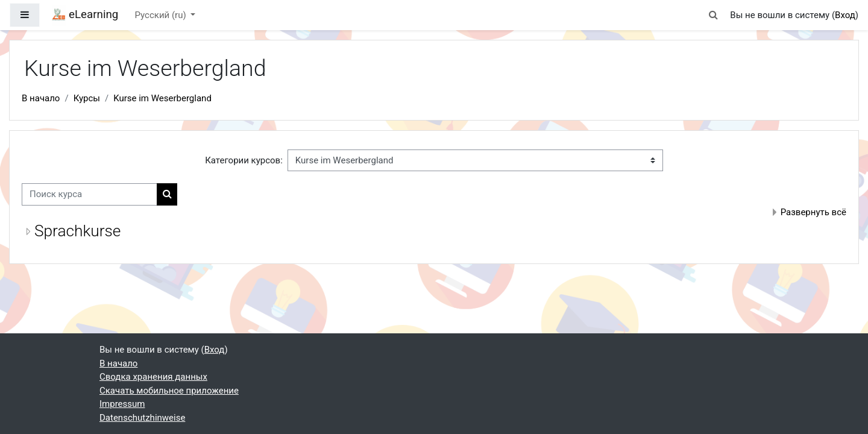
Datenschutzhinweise (142, 418)
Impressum (122, 404)
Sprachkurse (77, 231)
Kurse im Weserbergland (162, 98)
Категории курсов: (244, 160)
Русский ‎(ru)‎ (162, 15)
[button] (713, 15)
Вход (845, 15)
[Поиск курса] (90, 194)
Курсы (87, 98)
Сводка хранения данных (153, 377)
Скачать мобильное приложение (169, 391)
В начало (41, 98)
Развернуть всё (813, 212)
